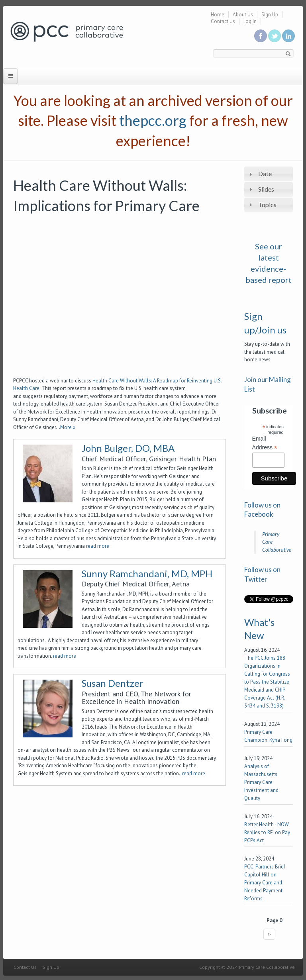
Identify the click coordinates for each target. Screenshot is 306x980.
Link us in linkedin (288, 36)
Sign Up (270, 15)
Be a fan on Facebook (261, 36)
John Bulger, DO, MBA (128, 448)
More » (68, 427)
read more (98, 546)
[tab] (269, 174)
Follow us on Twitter (275, 36)
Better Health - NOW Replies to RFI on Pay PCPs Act (267, 832)
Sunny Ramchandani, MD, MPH (147, 573)
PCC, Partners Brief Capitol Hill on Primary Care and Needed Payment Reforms (265, 883)
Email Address (265, 443)
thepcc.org (153, 120)
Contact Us (223, 21)
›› (269, 934)
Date (265, 173)
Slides (266, 189)
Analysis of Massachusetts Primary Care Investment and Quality (261, 782)
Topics (267, 205)
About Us (243, 15)
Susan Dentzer (113, 683)
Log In (250, 21)
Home (218, 15)
